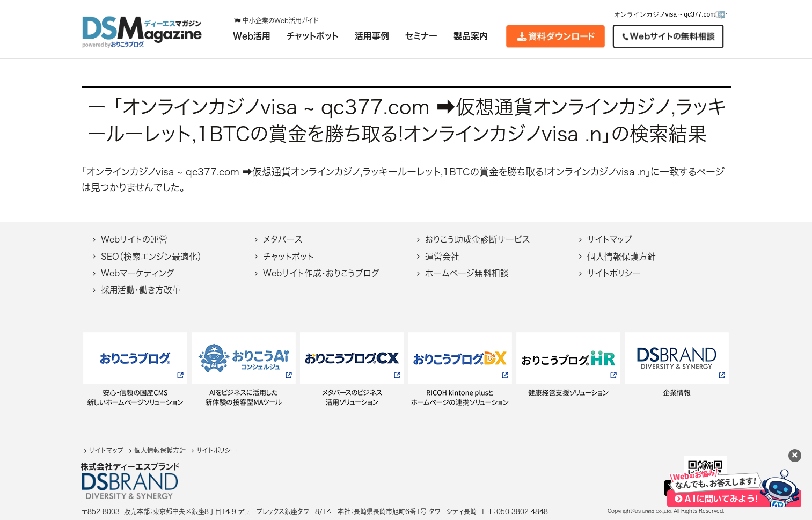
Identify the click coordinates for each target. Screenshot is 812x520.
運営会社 (442, 257)
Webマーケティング (138, 273)
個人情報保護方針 (621, 257)
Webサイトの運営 (134, 239)
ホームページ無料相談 (467, 273)
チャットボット (288, 257)
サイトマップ (609, 239)
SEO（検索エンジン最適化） (151, 257)
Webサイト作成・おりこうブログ (321, 273)
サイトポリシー (614, 273)
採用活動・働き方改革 (141, 290)
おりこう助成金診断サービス (477, 239)
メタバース (283, 239)
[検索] (718, 15)
